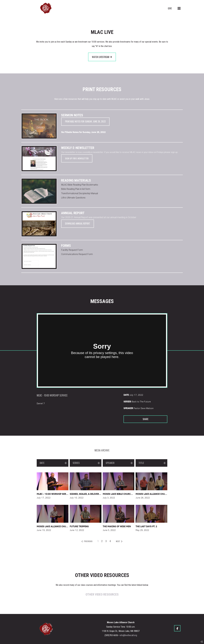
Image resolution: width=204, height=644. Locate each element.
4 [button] (110, 541)
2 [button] (102, 541)
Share (145, 419)
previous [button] (88, 541)
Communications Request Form (77, 254)
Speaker (128, 408)
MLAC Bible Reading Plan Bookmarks (80, 185)
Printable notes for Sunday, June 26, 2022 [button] (85, 121)
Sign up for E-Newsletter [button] (77, 158)
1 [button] (98, 541)
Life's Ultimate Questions (73, 198)
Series (127, 402)
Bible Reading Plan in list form (76, 189)
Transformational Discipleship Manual (80, 193)
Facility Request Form (72, 250)
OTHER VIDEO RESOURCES (102, 594)
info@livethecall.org (128, 635)
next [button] (118, 541)
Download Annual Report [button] (78, 224)
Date (126, 395)
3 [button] (106, 541)
